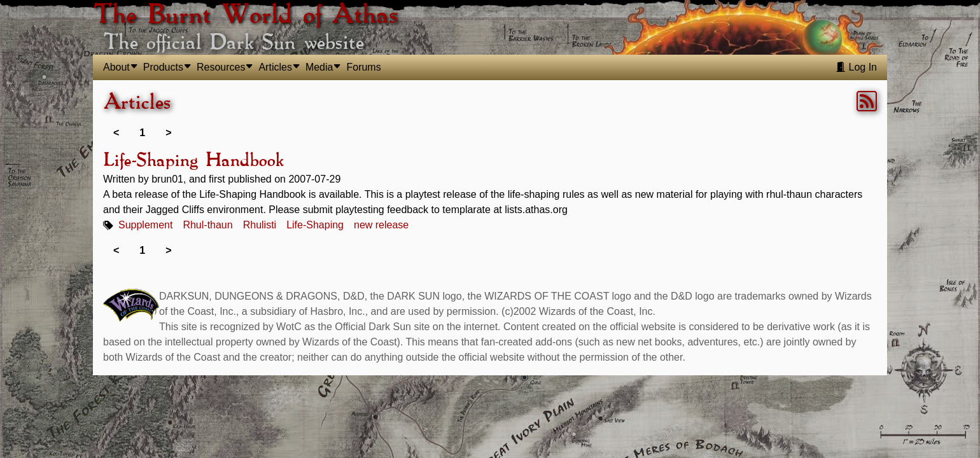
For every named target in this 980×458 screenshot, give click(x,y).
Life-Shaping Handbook (193, 161)
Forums (363, 67)
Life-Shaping (315, 225)
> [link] (168, 133)
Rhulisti (260, 225)
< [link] (116, 133)
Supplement (145, 225)
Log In (856, 67)
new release (381, 225)
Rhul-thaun (207, 225)
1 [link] (142, 133)
